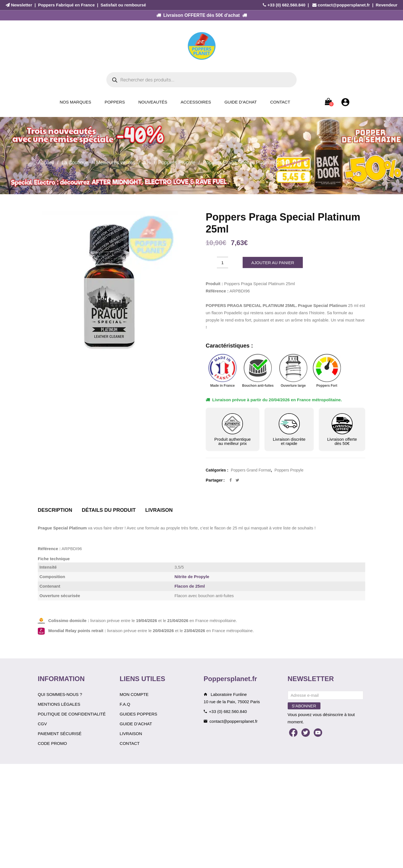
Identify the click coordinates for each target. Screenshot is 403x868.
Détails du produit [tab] (109, 510)
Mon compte (134, 694)
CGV (42, 724)
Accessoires (196, 102)
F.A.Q (125, 704)
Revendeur (386, 5)
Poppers (115, 102)
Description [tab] (55, 510)
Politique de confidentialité (72, 714)
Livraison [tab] (159, 510)
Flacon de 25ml (190, 586)
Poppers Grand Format (251, 470)
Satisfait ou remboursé (123, 5)
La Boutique (75, 163)
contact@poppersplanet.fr (344, 5)
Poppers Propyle (177, 163)
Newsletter (22, 5)
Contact (280, 102)
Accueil (46, 163)
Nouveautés (153, 102)
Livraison (131, 734)
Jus (147, 163)
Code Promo (52, 743)
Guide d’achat (241, 102)
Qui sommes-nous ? (60, 694)
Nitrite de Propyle (192, 577)
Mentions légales (59, 704)
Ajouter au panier (273, 263)
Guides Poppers (139, 714)
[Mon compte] (345, 102)
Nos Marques (75, 102)
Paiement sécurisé (60, 734)
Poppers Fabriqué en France (66, 5)
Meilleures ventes (116, 163)
